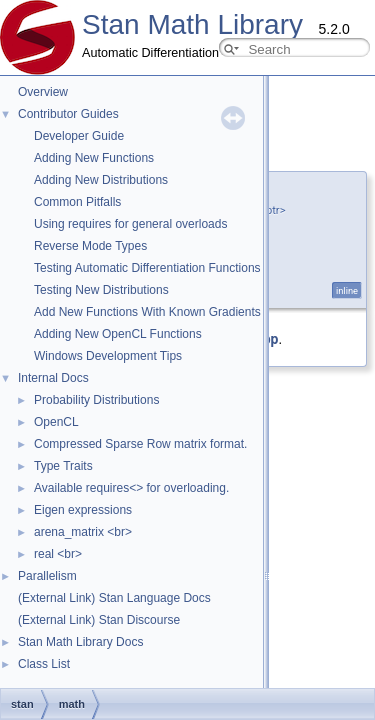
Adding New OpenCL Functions (118, 334)
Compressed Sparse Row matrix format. (140, 444)
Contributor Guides (68, 114)
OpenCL (56, 422)
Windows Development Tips (108, 356)
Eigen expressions (83, 510)
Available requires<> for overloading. (131, 488)
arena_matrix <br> (83, 532)
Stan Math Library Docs (80, 642)
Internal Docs (53, 378)
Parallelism (47, 576)
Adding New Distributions (101, 180)
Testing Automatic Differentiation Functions (147, 268)
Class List (44, 664)
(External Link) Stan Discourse (99, 620)
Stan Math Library (192, 24)
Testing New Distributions (101, 290)
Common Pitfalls (77, 202)
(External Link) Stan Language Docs (114, 598)
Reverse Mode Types (90, 246)
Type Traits (63, 466)
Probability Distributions (96, 400)
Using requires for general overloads (130, 224)
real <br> (58, 554)
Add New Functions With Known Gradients (147, 312)
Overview (43, 92)
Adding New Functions (94, 158)
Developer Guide (79, 136)
